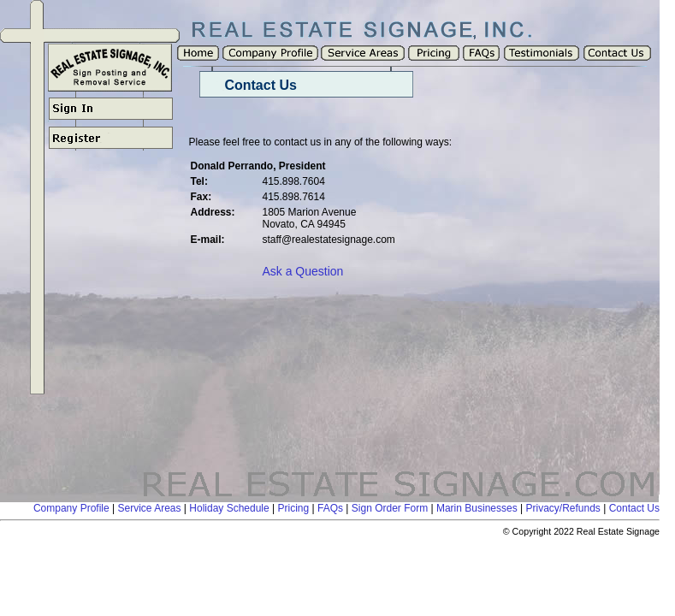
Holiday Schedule (229, 508)
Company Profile (71, 508)
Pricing (294, 508)
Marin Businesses (477, 508)
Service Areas (149, 508)
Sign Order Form (390, 508)
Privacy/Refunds (562, 508)
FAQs (330, 508)
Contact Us (634, 508)
